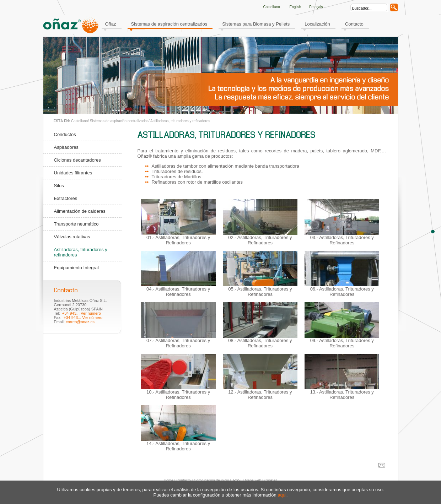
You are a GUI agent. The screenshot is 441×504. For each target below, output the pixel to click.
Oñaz (111, 24)
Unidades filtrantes (73, 173)
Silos (59, 186)
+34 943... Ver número (82, 313)
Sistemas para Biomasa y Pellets (256, 24)
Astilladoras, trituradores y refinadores (180, 121)
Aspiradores (66, 147)
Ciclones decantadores (77, 160)
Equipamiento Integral (76, 268)
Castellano (79, 121)
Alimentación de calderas (80, 211)
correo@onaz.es (80, 322)
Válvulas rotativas (72, 237)
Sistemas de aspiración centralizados (169, 24)
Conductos (65, 134)
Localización (317, 24)
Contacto (354, 24)
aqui (282, 495)
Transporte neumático (76, 224)
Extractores (66, 198)
